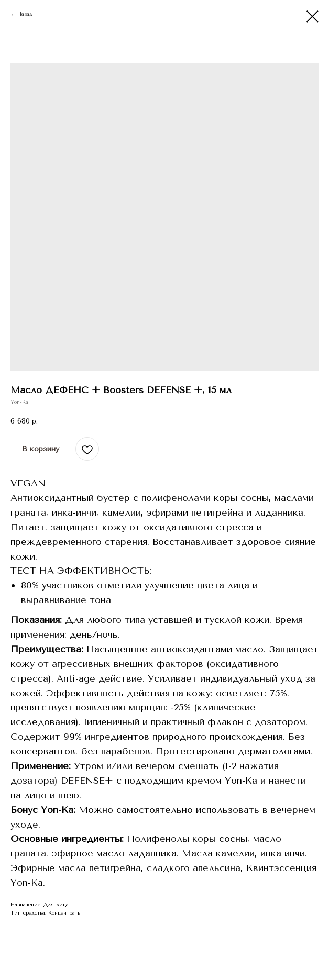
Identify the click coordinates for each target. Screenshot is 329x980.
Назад (25, 14)
